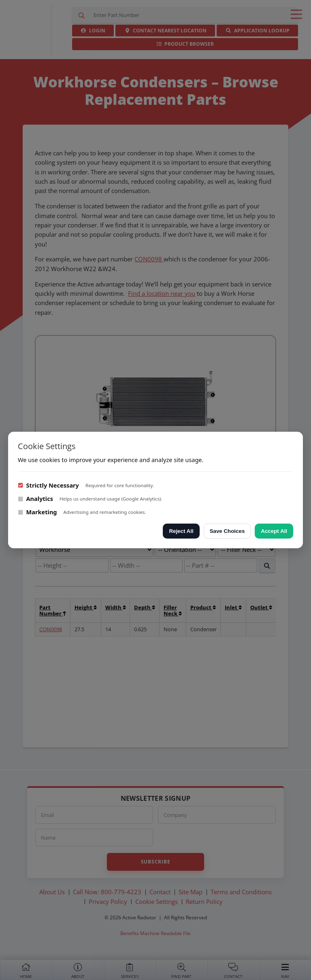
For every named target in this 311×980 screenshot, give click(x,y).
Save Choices (227, 531)
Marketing (37, 512)
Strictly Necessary (48, 485)
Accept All (274, 531)
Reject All (181, 531)
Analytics (35, 498)
